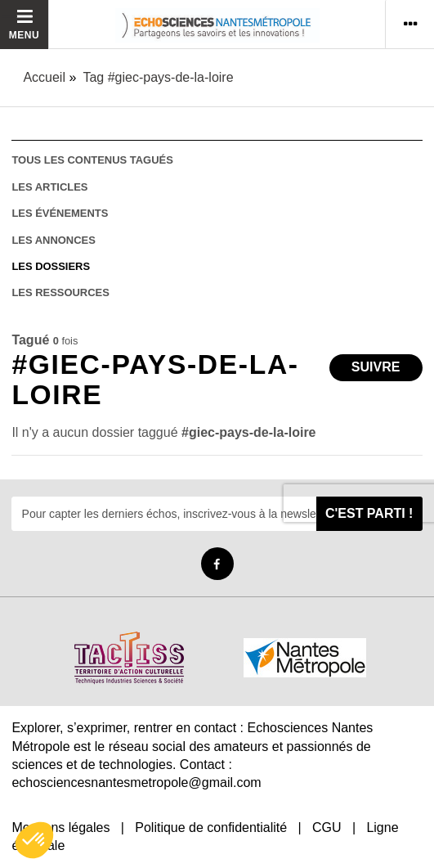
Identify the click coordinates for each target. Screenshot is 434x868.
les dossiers (51, 266)
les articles (49, 187)
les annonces (53, 240)
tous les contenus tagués (92, 160)
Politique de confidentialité (211, 828)
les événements (60, 213)
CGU (327, 828)
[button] (34, 840)
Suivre (376, 367)
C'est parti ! (369, 513)
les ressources (60, 292)
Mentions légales (60, 828)
